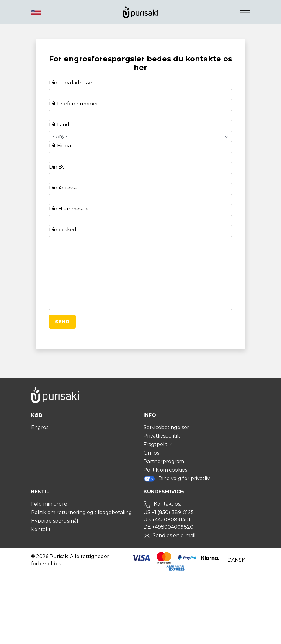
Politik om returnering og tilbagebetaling (82, 512)
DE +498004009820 (168, 527)
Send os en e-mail (174, 535)
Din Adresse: (64, 188)
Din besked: (63, 230)
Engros (40, 427)
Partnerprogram (164, 461)
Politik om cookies (165, 470)
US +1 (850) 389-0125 (169, 512)
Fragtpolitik (158, 444)
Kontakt (41, 529)
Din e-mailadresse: (71, 83)
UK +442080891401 (167, 520)
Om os (151, 453)
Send (62, 322)
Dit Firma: (60, 146)
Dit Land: (60, 125)
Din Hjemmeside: (69, 209)
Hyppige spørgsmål (55, 521)
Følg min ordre (49, 504)
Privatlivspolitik (162, 436)
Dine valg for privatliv (177, 479)
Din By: (57, 167)
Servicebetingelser (166, 427)
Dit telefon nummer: (74, 104)
